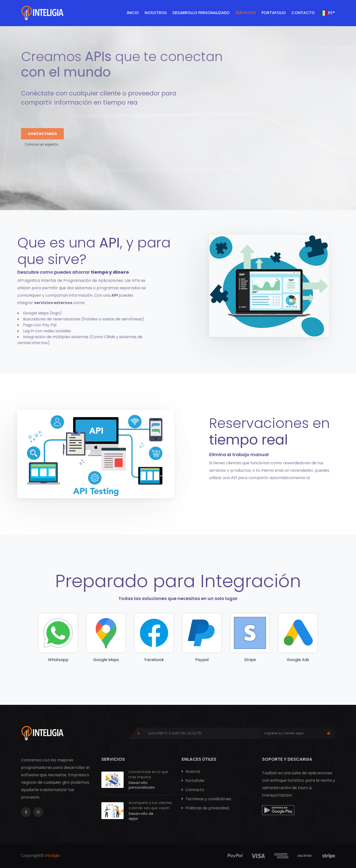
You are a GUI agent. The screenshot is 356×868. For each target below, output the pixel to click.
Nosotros (156, 13)
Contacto (303, 13)
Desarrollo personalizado (201, 13)
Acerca (191, 771)
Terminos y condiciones (206, 799)
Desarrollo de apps (141, 816)
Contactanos (42, 134)
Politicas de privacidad (205, 808)
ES (328, 12)
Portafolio (274, 13)
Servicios (246, 13)
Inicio (133, 13)
